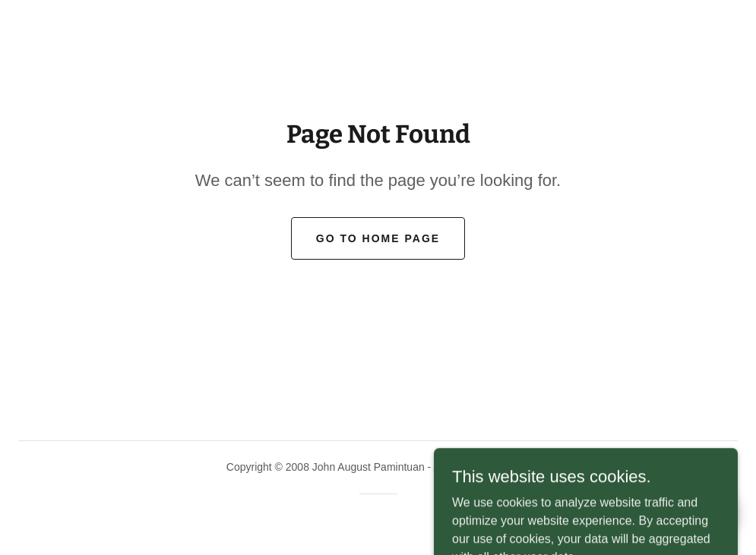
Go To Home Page (378, 238)
